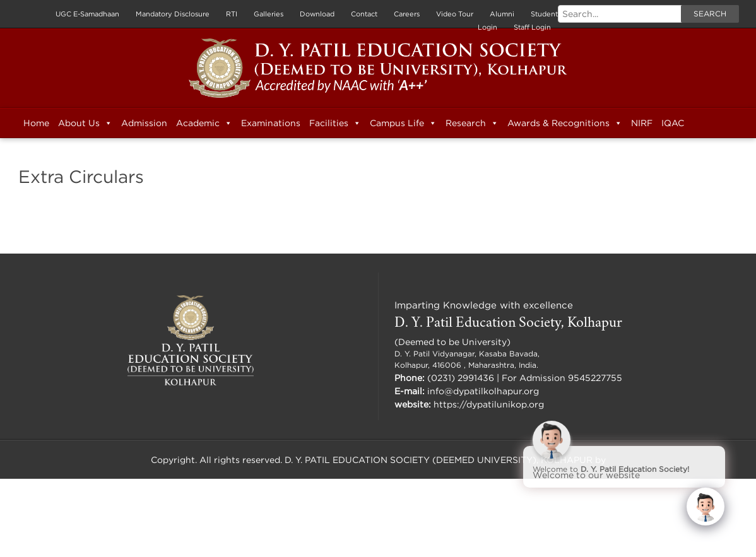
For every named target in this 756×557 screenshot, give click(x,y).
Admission (144, 123)
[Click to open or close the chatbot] (706, 507)
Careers (407, 14)
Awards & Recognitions (565, 123)
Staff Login (532, 27)
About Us (85, 123)
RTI (232, 14)
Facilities (335, 123)
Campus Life (403, 123)
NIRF (642, 123)
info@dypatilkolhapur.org (483, 391)
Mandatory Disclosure (173, 14)
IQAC (673, 123)
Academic (204, 123)
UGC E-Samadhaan (87, 14)
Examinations (271, 123)
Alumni (502, 14)
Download (317, 14)
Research (472, 123)
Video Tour (455, 14)
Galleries (269, 14)
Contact (364, 14)
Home (36, 123)
